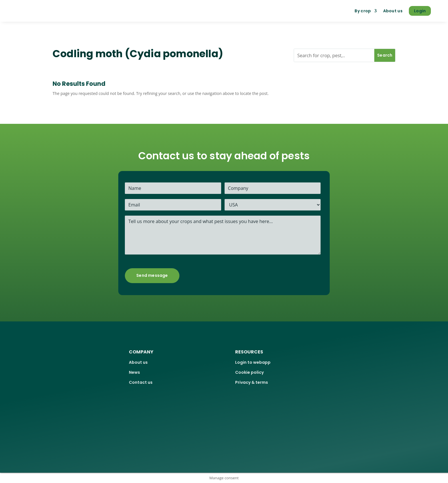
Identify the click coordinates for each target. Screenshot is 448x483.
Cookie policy (249, 372)
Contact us (141, 382)
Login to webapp (253, 362)
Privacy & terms (252, 382)
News (134, 372)
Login (420, 11)
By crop (363, 11)
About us (393, 11)
